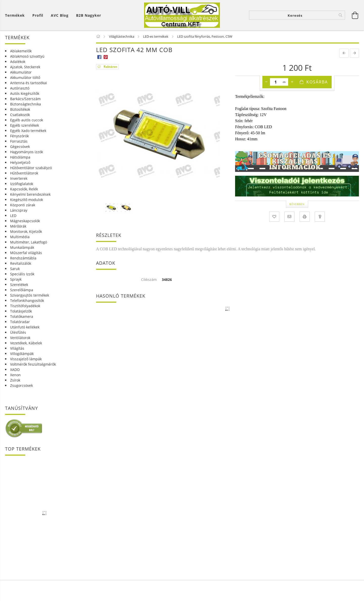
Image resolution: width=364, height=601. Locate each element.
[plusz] (292, 82)
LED (13, 216)
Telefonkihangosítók (27, 300)
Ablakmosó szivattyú (27, 56)
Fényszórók (19, 136)
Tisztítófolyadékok (25, 306)
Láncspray (19, 210)
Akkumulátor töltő (25, 77)
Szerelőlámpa (22, 290)
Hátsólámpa (20, 157)
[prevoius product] (344, 53)
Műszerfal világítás (26, 253)
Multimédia (20, 237)
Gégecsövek (20, 147)
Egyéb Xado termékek (28, 131)
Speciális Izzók (22, 274)
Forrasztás (19, 141)
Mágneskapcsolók (25, 221)
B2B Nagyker (89, 15)
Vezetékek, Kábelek (26, 343)
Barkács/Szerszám (25, 99)
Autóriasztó (20, 88)
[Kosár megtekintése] (16, 15)
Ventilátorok (20, 338)
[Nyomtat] (305, 217)
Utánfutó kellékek (25, 327)
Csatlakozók (20, 115)
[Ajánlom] (289, 217)
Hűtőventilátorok (24, 173)
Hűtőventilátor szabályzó (31, 168)
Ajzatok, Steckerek (25, 67)
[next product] (354, 53)
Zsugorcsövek (21, 385)
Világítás (17, 348)
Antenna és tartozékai (29, 83)
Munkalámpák (22, 247)
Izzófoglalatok (22, 184)
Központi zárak (23, 205)
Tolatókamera (22, 316)
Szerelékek (19, 285)
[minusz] (266, 82)
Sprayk (16, 279)
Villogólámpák (22, 354)
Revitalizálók (21, 263)
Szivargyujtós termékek (30, 295)
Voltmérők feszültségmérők (33, 364)
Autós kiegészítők (25, 93)
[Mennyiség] (276, 82)
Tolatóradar (20, 322)
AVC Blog (60, 15)
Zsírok (15, 380)
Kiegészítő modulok (27, 200)
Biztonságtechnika (26, 104)
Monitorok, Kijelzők (26, 231)
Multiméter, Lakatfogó (29, 242)
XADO (15, 370)
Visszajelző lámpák (26, 359)
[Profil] (38, 15)
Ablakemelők (21, 51)
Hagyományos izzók (27, 152)
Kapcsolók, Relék (24, 189)
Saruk (15, 269)
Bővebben (297, 204)
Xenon (15, 375)
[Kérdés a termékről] (320, 217)
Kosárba (317, 82)
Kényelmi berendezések (30, 194)
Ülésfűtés (18, 332)
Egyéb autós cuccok (27, 120)
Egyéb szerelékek (25, 125)
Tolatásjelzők (21, 311)
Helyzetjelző (20, 162)
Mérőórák (18, 226)
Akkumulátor (21, 72)
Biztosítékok (20, 109)
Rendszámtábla (23, 258)
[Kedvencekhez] (274, 217)
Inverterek (19, 178)
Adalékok (18, 62)
